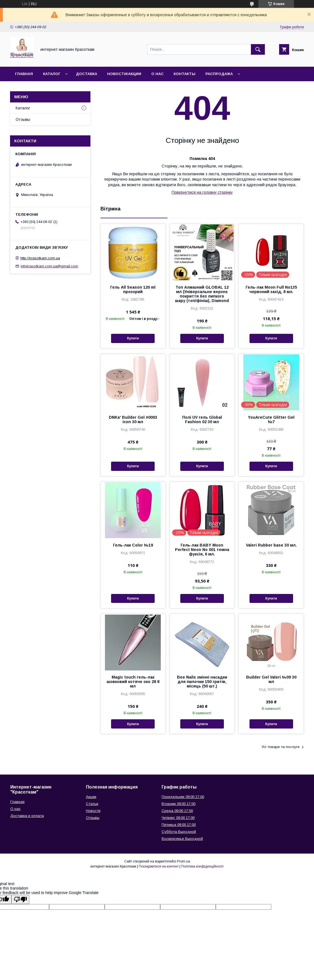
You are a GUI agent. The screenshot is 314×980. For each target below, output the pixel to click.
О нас (157, 74)
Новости (93, 811)
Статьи (92, 804)
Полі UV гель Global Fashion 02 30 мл (202, 420)
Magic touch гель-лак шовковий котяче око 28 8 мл (133, 682)
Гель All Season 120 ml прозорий (133, 289)
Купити (133, 338)
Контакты (184, 74)
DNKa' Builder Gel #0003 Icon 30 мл (133, 420)
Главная (24, 74)
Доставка (87, 74)
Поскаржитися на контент (159, 866)
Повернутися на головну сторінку (202, 192)
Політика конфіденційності (202, 866)
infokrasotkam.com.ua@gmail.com (49, 266)
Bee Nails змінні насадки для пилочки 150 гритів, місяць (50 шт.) (202, 682)
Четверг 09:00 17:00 (178, 818)
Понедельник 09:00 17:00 (183, 797)
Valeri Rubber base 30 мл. (271, 545)
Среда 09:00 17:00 (177, 811)
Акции (91, 797)
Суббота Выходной (179, 832)
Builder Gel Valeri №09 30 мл (271, 679)
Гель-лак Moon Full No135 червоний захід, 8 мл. (271, 289)
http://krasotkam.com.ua (40, 258)
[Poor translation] (20, 899)
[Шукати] (258, 49)
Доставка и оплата (27, 816)
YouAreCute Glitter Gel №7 (271, 420)
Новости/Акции (124, 74)
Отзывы (23, 119)
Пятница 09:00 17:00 (179, 825)
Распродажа (219, 74)
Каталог (52, 74)
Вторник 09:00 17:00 (178, 804)
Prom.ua (184, 861)
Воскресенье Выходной (182, 839)
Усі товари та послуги (281, 747)
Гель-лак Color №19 (133, 545)
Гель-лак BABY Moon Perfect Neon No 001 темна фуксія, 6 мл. (202, 550)
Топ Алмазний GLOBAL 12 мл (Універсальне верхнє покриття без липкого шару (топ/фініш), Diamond (202, 294)
